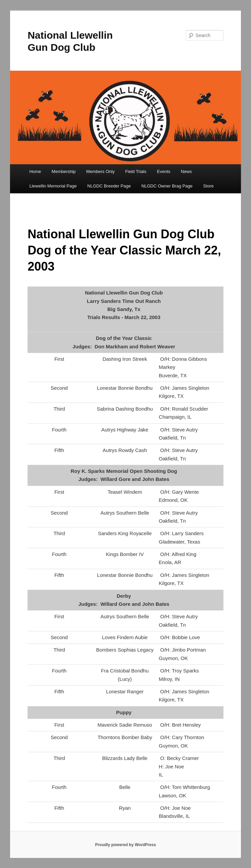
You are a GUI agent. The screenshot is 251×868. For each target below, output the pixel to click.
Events (164, 171)
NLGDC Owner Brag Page (167, 186)
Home (35, 171)
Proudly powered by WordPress (125, 845)
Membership (64, 171)
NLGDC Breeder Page (109, 186)
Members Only (101, 171)
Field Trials (136, 171)
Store (208, 186)
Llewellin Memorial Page (53, 186)
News (186, 171)
